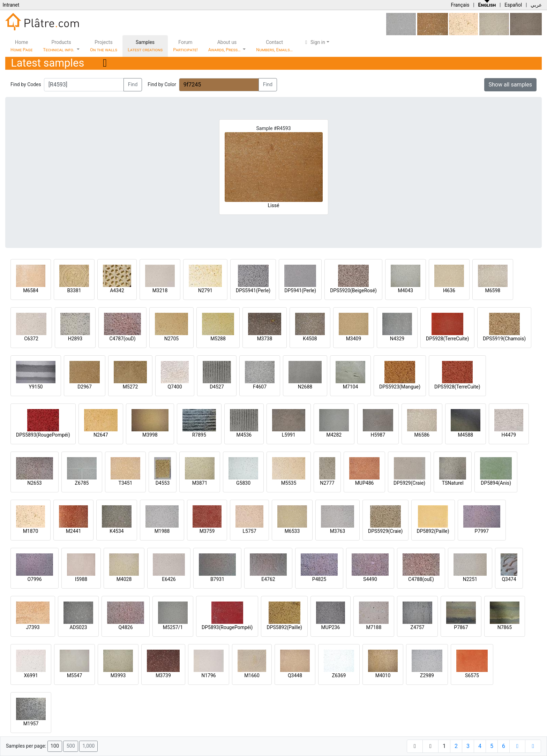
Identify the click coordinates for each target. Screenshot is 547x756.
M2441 (74, 531)
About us (225, 46)
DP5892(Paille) (433, 531)
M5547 (75, 675)
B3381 (74, 290)
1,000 (88, 746)
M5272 (130, 387)
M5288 (218, 339)
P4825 (319, 579)
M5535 (289, 483)
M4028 (124, 579)
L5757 (249, 531)
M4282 (334, 435)
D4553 (163, 483)
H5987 (378, 435)
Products (59, 46)
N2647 (101, 435)
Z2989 (427, 675)
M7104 (351, 387)
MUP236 (331, 627)
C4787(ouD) (122, 339)
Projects (104, 46)
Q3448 (295, 675)
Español (513, 5)
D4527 (217, 387)
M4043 (405, 290)
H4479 (509, 435)
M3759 (207, 531)
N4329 (397, 339)
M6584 (31, 290)
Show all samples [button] (511, 85)
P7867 (461, 627)
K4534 (117, 531)
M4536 (244, 435)
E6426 (169, 579)
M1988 (162, 531)
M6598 (493, 290)
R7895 (199, 435)
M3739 (163, 675)
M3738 (265, 339)
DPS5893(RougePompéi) (43, 435)
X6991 (31, 675)
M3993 (118, 675)
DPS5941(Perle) (253, 290)
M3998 (150, 435)
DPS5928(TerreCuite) (457, 387)
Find (133, 85)
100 (55, 746)
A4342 (117, 290)
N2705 (171, 339)
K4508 (310, 339)
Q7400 (175, 387)
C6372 (31, 339)
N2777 (327, 483)
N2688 (305, 387)
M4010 (383, 675)
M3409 (354, 339)
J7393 (33, 627)
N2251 (470, 579)
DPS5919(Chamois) (504, 339)
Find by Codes (26, 84)
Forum (185, 46)
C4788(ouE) (421, 579)
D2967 (85, 387)
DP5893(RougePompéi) (227, 627)
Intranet (11, 5)
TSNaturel (453, 483)
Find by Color (162, 84)
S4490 (370, 579)
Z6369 (339, 675)
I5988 (81, 579)
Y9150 (36, 387)
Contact (274, 46)
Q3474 (509, 579)
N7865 (505, 627)
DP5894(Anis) (496, 483)
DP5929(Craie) (409, 483)
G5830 (243, 483)
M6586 (422, 435)
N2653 (34, 483)
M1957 (31, 724)
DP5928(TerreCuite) (447, 339)
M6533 (292, 531)
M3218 (160, 290)
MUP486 (365, 483)
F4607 (260, 387)
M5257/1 (173, 627)
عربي (536, 5)
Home (21, 46)
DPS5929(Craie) (385, 531)
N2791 (205, 290)
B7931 (217, 579)
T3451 (126, 483)
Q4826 (125, 627)
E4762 (268, 579)
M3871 (200, 483)
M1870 (31, 531)
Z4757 (418, 627)
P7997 (482, 531)
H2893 (75, 339)
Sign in (314, 42)
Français (460, 5)
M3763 (338, 531)
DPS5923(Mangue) (400, 387)
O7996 (34, 579)
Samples (145, 46)
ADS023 (78, 627)
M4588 (465, 435)
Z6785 (82, 483)
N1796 (208, 675)
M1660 (252, 675)
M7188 (374, 627)
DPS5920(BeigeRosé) (353, 290)
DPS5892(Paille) (284, 627)
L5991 (289, 435)
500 (70, 746)
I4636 (449, 290)
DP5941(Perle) (300, 290)
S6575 (472, 675)
